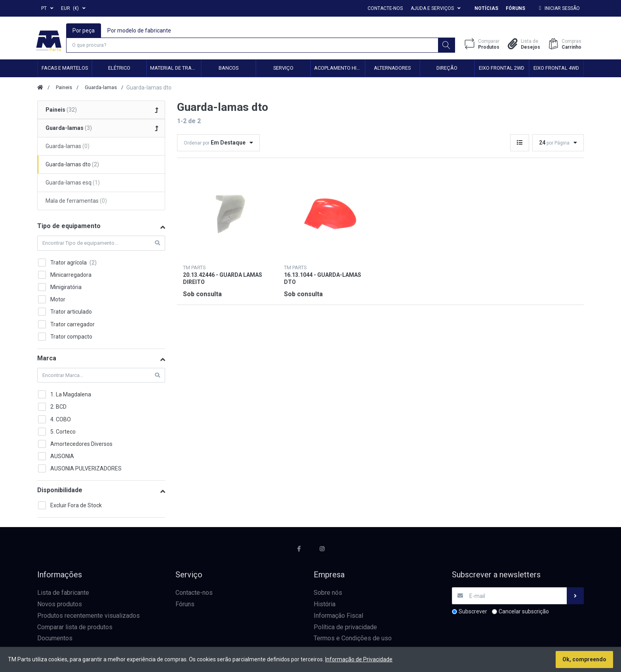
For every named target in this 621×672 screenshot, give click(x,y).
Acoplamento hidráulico (339, 69)
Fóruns (515, 8)
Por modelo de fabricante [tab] (140, 30)
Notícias (486, 8)
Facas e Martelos (65, 69)
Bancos (229, 69)
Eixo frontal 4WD (556, 69)
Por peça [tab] (84, 30)
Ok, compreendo (584, 659)
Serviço (283, 69)
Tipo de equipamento (69, 227)
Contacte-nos (385, 8)
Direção (447, 69)
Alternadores (392, 69)
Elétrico (119, 69)
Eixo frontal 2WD (502, 69)
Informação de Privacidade (359, 659)
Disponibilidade (60, 491)
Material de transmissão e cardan (175, 69)
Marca (47, 359)
